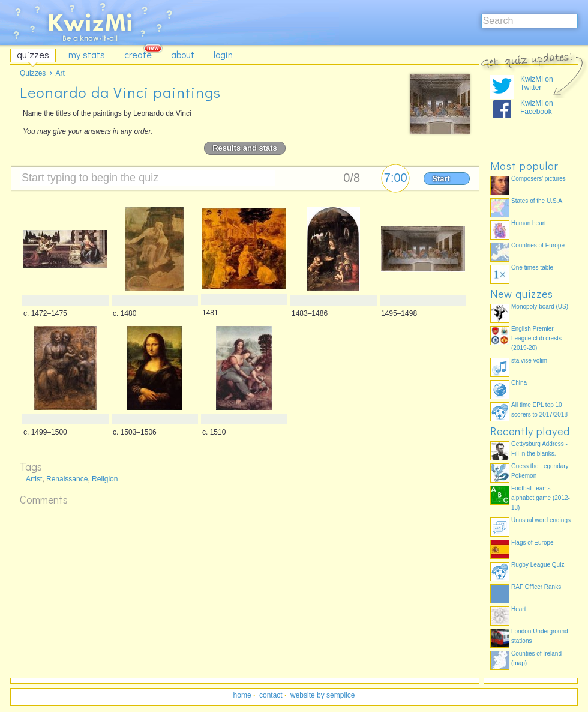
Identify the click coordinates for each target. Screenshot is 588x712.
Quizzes (33, 73)
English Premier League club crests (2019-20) (536, 338)
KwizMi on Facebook (537, 107)
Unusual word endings (541, 520)
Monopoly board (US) (540, 306)
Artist (34, 479)
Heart (518, 609)
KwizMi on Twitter (537, 83)
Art (60, 73)
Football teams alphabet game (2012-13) (541, 498)
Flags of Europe (532, 542)
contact (271, 695)
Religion (105, 479)
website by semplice (322, 695)
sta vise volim (529, 361)
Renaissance (67, 479)
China (519, 383)
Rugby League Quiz (538, 565)
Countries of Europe (538, 245)
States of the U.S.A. (538, 201)
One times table (532, 267)
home (242, 695)
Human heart (529, 223)
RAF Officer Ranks (536, 587)
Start (441, 179)
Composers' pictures (538, 179)
